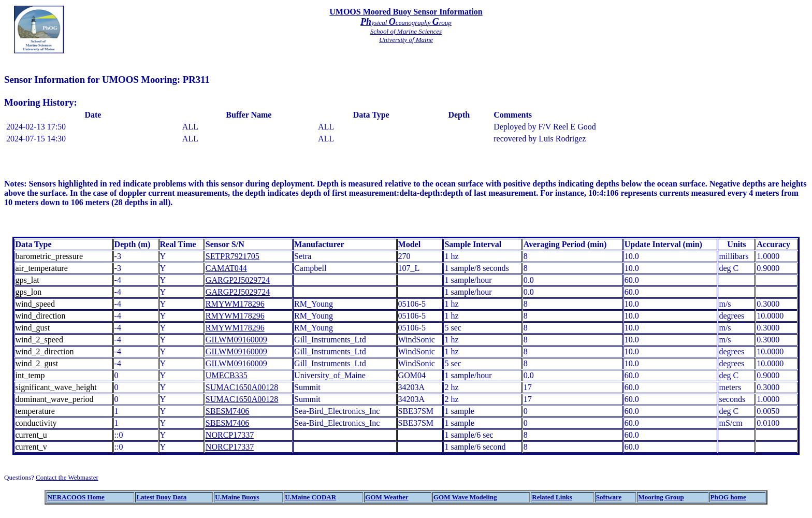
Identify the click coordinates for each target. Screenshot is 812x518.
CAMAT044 (226, 268)
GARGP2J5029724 (238, 280)
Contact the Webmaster (67, 477)
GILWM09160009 (236, 340)
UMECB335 (227, 375)
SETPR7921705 (233, 256)
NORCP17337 (230, 435)
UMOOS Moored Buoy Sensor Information (406, 12)
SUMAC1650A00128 (242, 387)
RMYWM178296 (235, 304)
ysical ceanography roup (406, 23)
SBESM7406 (227, 411)
